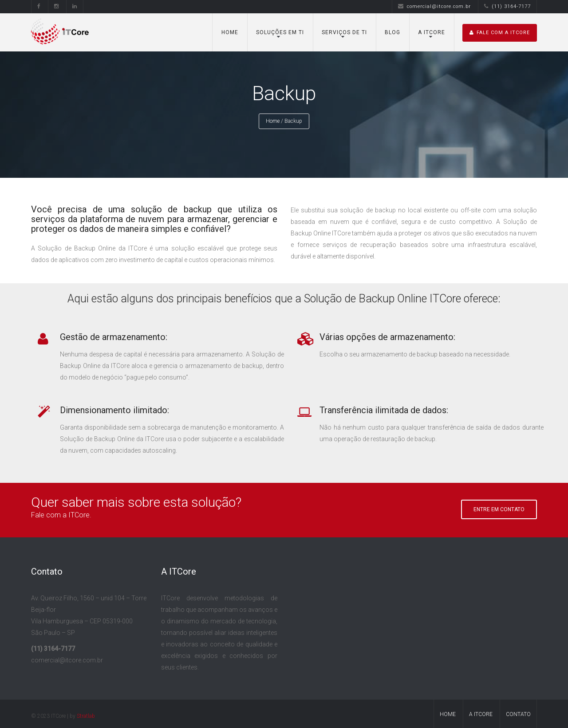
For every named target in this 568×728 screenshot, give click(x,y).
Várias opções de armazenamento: (387, 337)
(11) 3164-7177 (507, 6)
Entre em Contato (499, 509)
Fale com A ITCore (500, 33)
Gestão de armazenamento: (114, 337)
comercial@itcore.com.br (434, 6)
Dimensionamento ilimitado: (114, 410)
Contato (518, 714)
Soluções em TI (280, 32)
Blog (392, 32)
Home (230, 32)
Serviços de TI (344, 32)
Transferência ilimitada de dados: (384, 410)
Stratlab (86, 716)
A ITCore (432, 32)
